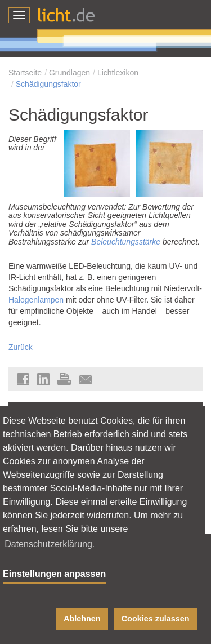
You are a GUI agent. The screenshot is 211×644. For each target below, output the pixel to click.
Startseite (25, 73)
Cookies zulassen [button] (156, 619)
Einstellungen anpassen (54, 574)
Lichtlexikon (118, 73)
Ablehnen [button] (82, 619)
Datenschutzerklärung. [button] (50, 544)
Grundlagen (69, 73)
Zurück (21, 347)
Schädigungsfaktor (48, 84)
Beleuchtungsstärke (126, 242)
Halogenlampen (36, 300)
